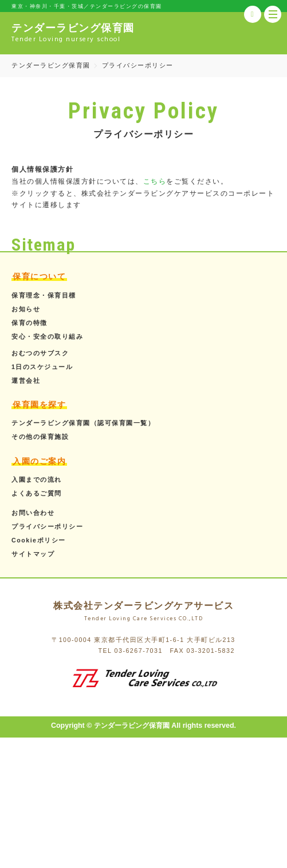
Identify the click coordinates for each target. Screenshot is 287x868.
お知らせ (26, 309)
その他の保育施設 (40, 437)
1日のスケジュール (42, 367)
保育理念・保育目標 (44, 295)
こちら (155, 181)
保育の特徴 (30, 323)
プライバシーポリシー (47, 526)
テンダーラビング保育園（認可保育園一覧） (83, 423)
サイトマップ (33, 554)
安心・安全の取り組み (47, 336)
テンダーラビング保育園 (51, 65)
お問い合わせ (33, 513)
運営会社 (26, 381)
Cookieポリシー (39, 540)
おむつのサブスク (40, 353)
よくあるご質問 (37, 493)
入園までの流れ (37, 479)
